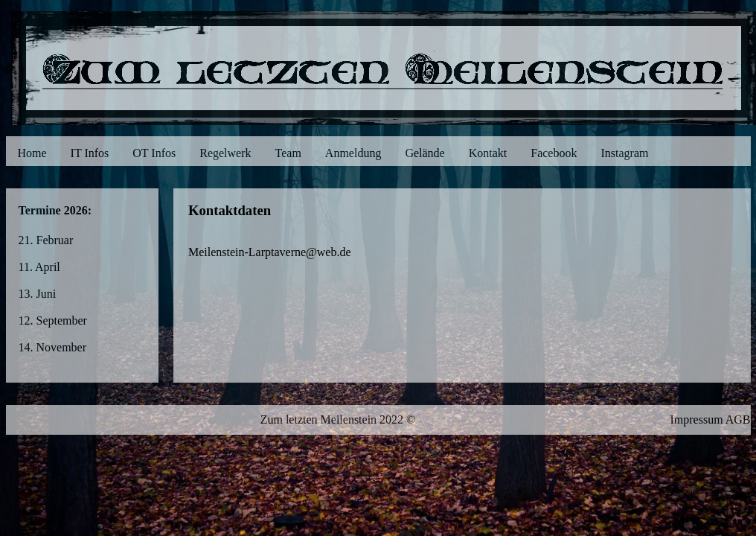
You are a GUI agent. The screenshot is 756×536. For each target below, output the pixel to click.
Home (32, 153)
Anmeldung (353, 153)
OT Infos (154, 153)
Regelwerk (225, 153)
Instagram (624, 153)
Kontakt (488, 153)
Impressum (696, 419)
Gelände (425, 153)
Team (288, 153)
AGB (738, 419)
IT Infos (90, 153)
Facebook (554, 153)
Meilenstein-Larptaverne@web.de (270, 252)
